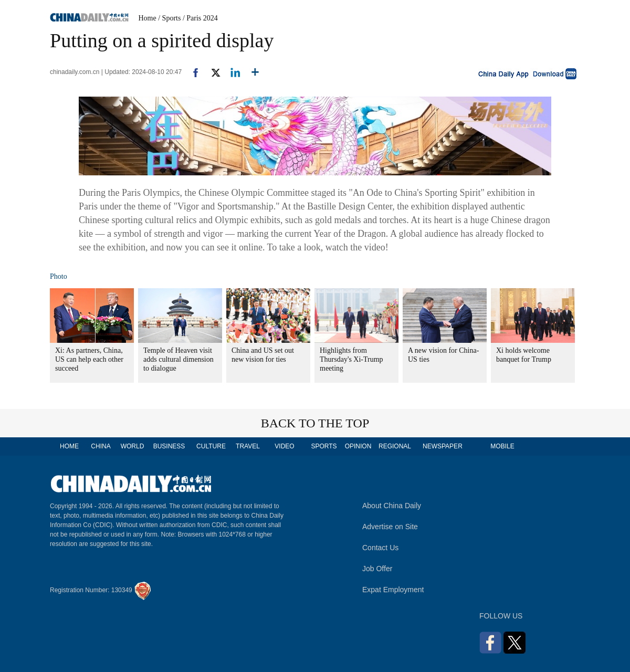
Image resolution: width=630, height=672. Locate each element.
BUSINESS (169, 446)
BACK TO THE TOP (315, 423)
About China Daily (392, 506)
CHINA (101, 446)
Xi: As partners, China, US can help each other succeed (89, 359)
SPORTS (324, 446)
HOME (69, 446)
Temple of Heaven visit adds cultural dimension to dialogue (178, 359)
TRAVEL (248, 446)
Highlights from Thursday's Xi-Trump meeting (351, 359)
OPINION (358, 446)
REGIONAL (395, 446)
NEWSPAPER (442, 446)
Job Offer (377, 569)
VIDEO (284, 446)
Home (148, 18)
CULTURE (211, 446)
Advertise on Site (390, 527)
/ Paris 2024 (200, 18)
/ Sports (169, 18)
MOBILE (502, 446)
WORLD (133, 446)
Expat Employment (393, 590)
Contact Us (380, 548)
